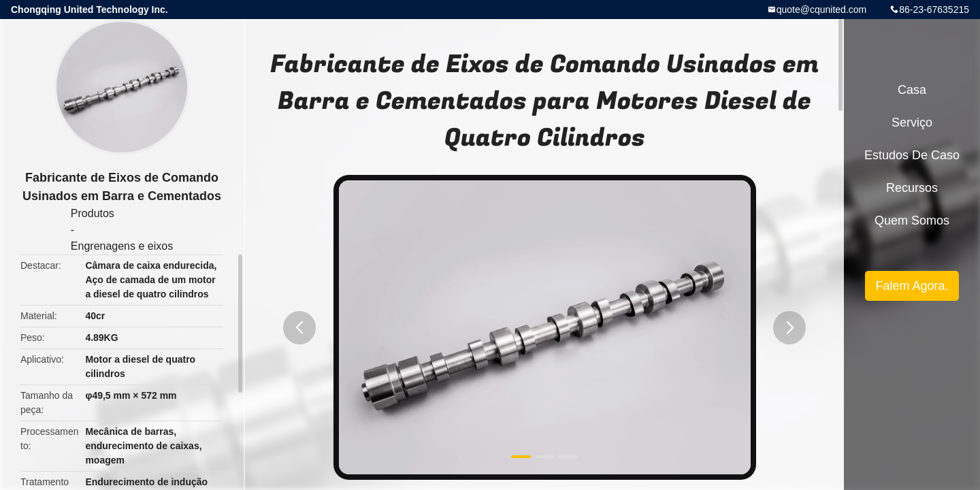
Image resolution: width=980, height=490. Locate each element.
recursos (912, 188)
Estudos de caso (912, 155)
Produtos (93, 213)
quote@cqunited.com (822, 10)
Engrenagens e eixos (122, 246)
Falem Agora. (912, 286)
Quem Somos (912, 220)
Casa (912, 90)
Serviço (912, 122)
